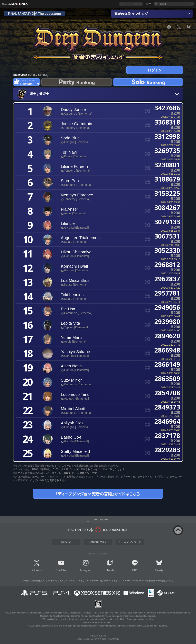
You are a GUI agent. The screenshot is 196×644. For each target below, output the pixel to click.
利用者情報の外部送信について (159, 581)
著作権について (58, 581)
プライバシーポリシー (78, 581)
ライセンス (117, 581)
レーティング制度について (35, 581)
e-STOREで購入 (98, 542)
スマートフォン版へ (100, 520)
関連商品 (66, 542)
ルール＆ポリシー (133, 581)
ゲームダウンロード (130, 542)
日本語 (162, 4)
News (39, 570)
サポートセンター (100, 581)
